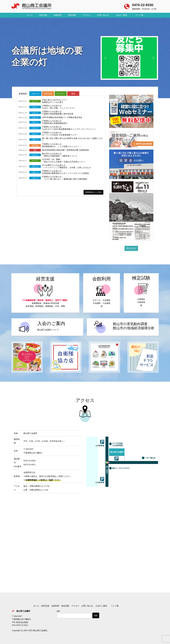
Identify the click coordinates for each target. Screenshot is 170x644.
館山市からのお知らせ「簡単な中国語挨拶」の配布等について (60, 155)
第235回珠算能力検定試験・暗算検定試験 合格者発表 (65, 150)
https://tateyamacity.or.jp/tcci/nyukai (47, 327)
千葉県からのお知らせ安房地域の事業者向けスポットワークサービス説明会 (65, 172)
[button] (129, 58)
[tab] (23, 94)
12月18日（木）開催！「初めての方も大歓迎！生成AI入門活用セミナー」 (64, 161)
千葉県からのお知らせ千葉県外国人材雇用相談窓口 (55, 122)
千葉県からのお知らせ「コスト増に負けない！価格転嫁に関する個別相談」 (65, 178)
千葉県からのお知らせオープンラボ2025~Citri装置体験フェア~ (60, 134)
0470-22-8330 (143, 5)
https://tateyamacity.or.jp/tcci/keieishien (45, 293)
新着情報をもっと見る (93, 192)
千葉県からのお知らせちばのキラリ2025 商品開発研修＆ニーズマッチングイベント (69, 128)
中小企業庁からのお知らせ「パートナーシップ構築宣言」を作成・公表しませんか (66, 166)
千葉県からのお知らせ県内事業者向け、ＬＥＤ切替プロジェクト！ (62, 145)
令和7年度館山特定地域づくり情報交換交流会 (62, 117)
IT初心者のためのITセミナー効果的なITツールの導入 (54, 101)
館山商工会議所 (23, 611)
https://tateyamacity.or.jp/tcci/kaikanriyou (102, 293)
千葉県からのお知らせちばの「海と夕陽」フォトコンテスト (59, 107)
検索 (58, 611)
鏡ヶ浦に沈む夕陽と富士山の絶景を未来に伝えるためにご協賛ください (72, 140)
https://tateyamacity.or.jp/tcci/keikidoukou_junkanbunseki (123, 327)
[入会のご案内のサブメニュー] (130, 15)
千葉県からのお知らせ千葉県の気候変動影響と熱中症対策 (58, 113)
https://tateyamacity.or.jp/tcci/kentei (141, 293)
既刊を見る (131, 248)
